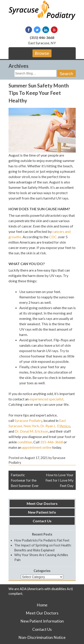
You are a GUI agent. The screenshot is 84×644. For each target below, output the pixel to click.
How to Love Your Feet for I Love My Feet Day (59, 480)
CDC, (54, 237)
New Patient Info (42, 512)
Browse (42, 53)
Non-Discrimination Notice (42, 637)
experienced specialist (46, 399)
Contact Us (42, 521)
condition (25, 442)
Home (42, 605)
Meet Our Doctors (42, 503)
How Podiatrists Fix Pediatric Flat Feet (42, 540)
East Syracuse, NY (42, 43)
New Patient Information (42, 621)
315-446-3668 (52, 442)
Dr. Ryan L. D (55, 426)
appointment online (37, 447)
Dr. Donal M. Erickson (31, 431)
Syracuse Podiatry (28, 420)
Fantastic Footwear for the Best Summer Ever (25, 480)
